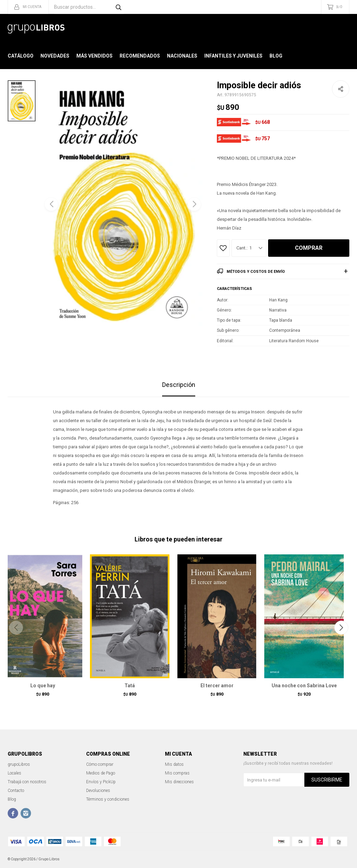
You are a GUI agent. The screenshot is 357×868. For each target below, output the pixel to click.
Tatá (130, 686)
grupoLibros (19, 764)
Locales (14, 773)
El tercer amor (217, 686)
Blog (276, 56)
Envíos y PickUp (101, 782)
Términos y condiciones (108, 799)
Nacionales (182, 56)
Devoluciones (98, 791)
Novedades (55, 56)
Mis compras (177, 773)
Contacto (16, 791)
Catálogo (21, 56)
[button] (194, 204)
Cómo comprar (100, 764)
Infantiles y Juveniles (233, 56)
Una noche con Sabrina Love (304, 686)
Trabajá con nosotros (27, 782)
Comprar (309, 248)
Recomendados (140, 56)
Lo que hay (43, 686)
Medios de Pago (101, 773)
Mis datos (174, 764)
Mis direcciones (179, 782)
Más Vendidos (94, 56)
